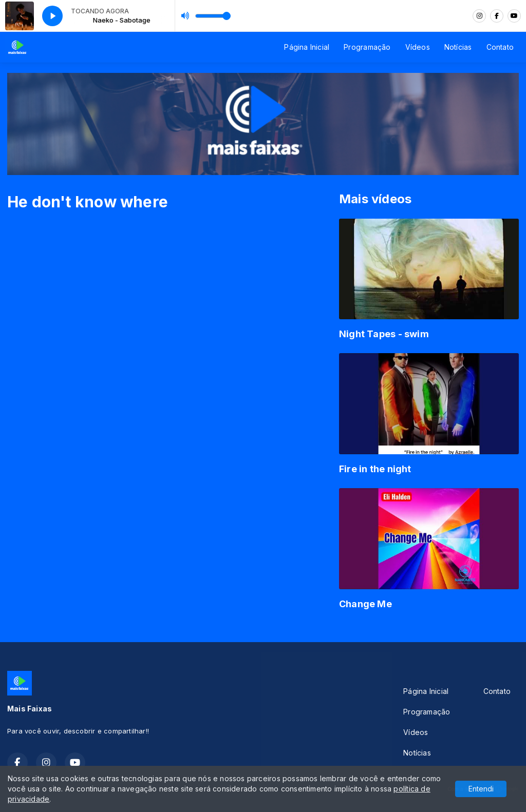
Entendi (481, 789)
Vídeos (418, 47)
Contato (500, 47)
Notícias (458, 47)
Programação (367, 47)
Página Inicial (307, 47)
